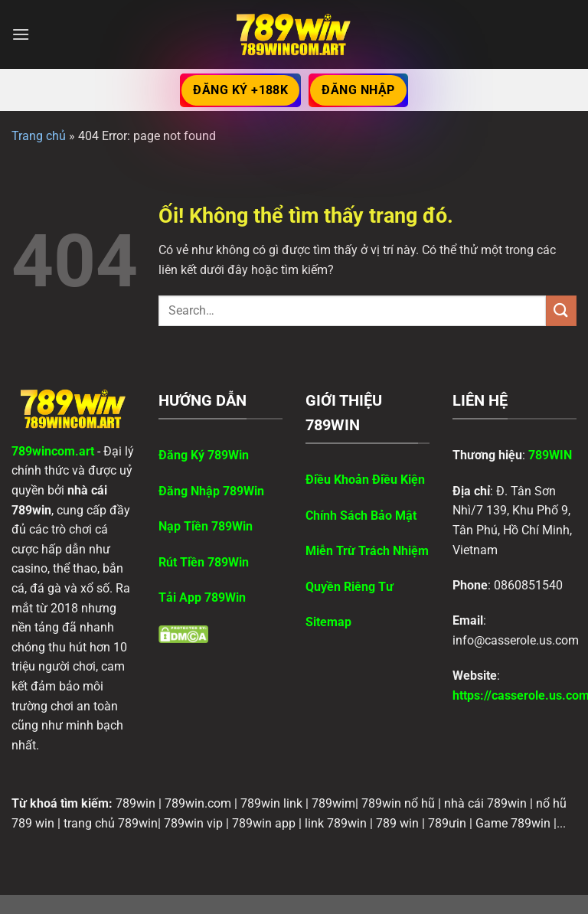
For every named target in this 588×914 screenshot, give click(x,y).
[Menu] (21, 34)
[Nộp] (561, 310)
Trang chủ (39, 136)
